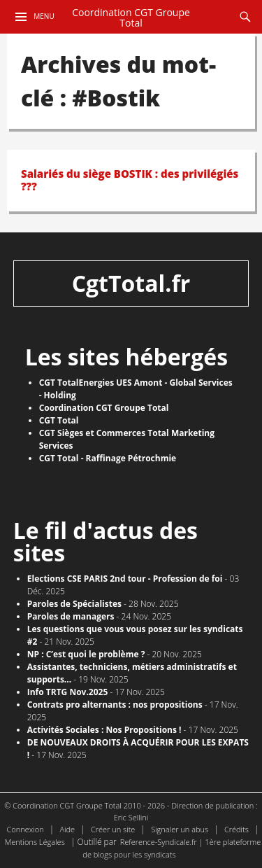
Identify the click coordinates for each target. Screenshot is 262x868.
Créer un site (113, 829)
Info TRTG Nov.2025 (68, 692)
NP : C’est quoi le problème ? (86, 654)
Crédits (236, 829)
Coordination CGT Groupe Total (131, 18)
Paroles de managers (71, 616)
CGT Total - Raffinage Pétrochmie (108, 458)
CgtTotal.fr (131, 283)
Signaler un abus (180, 829)
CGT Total (59, 420)
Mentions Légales (35, 842)
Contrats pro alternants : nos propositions (115, 705)
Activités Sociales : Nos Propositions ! (104, 730)
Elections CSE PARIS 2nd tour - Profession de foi (125, 579)
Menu (44, 16)
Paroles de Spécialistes (74, 604)
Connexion (26, 829)
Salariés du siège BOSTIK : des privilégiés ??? (130, 180)
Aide (67, 829)
